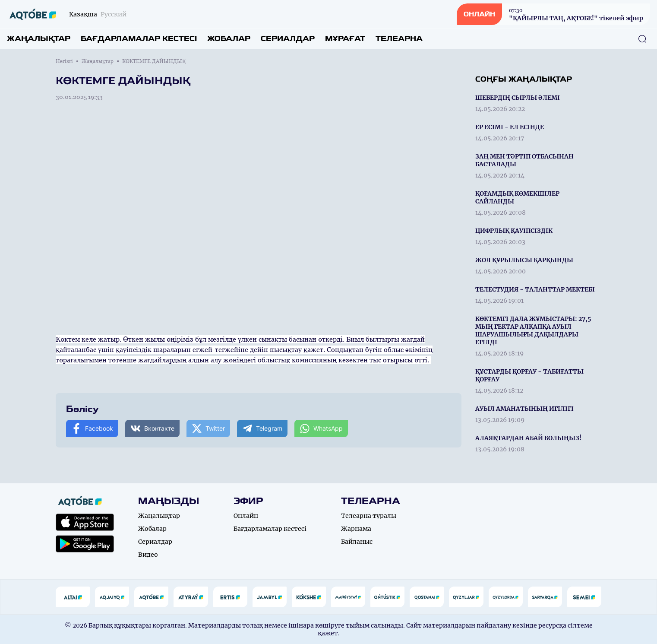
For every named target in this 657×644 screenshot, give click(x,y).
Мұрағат (345, 39)
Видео (148, 555)
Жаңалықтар (39, 39)
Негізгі (64, 61)
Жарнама (356, 529)
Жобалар (229, 39)
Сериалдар (288, 39)
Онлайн (246, 516)
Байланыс (357, 542)
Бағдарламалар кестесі (139, 39)
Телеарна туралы (369, 516)
